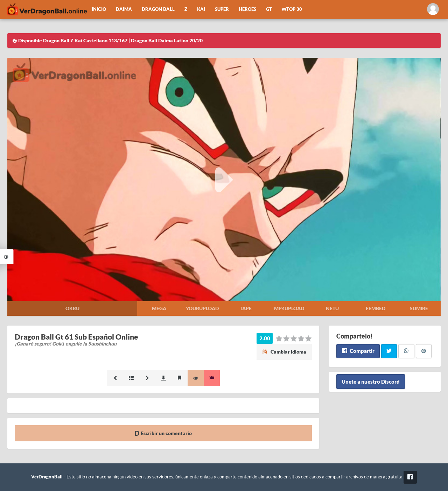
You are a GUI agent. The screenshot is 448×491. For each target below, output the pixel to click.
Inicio (99, 9)
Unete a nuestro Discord (371, 382)
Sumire (419, 308)
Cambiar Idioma (284, 352)
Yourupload (202, 308)
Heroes (247, 9)
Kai (201, 9)
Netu (332, 308)
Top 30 (292, 9)
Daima (124, 9)
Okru (72, 308)
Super (222, 9)
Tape (246, 308)
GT (269, 9)
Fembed (376, 308)
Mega (159, 308)
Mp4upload (289, 308)
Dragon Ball (158, 9)
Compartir (358, 351)
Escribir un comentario (163, 433)
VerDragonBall (47, 477)
